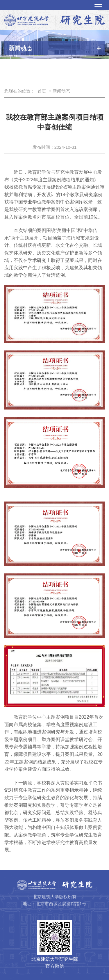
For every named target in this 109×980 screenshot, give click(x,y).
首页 (42, 91)
